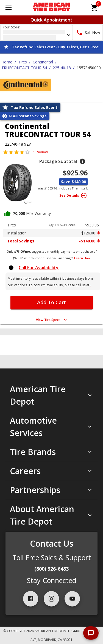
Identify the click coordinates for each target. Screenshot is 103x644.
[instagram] (51, 599)
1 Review (40, 152)
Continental (43, 62)
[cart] (94, 8)
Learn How (82, 258)
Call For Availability (39, 268)
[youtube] (72, 599)
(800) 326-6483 (51, 569)
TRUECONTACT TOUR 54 (24, 68)
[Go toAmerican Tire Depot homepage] (51, 8)
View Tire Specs (52, 320)
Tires (23, 62)
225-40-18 (62, 68)
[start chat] (91, 633)
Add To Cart (51, 302)
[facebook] (31, 599)
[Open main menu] (9, 8)
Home (7, 62)
